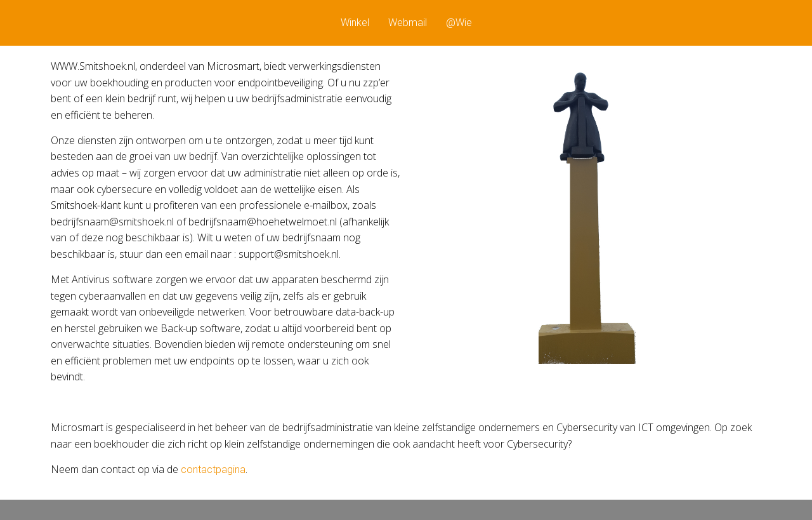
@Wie (459, 23)
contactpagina (213, 470)
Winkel (355, 23)
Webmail (408, 23)
